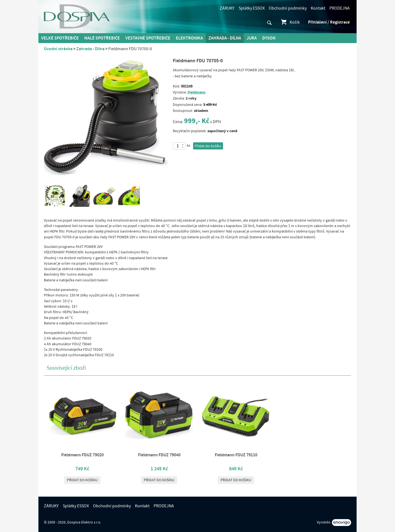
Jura (252, 38)
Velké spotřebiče (60, 38)
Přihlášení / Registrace (329, 22)
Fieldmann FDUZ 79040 (159, 455)
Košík (290, 22)
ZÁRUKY (227, 8)
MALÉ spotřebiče (102, 38)
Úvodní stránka (58, 49)
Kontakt (318, 8)
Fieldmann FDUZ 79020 (82, 455)
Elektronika (189, 38)
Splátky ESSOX (252, 8)
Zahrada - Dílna (225, 38)
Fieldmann (197, 92)
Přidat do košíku (208, 146)
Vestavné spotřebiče (148, 38)
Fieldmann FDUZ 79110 (236, 455)
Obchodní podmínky (288, 8)
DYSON (269, 38)
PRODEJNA (340, 8)
